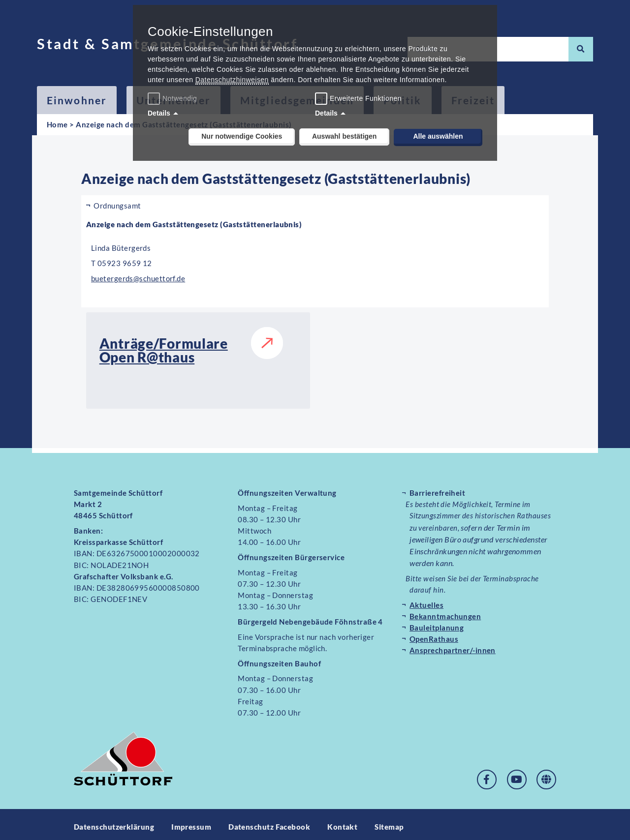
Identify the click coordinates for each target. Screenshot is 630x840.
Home (57, 124)
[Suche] (581, 49)
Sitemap (390, 822)
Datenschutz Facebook (269, 822)
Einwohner (77, 100)
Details (159, 113)
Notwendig (173, 98)
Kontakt (343, 822)
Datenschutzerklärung (114, 822)
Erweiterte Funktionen (366, 98)
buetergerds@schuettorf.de (138, 278)
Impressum (191, 822)
